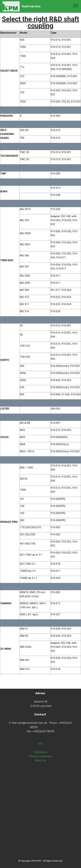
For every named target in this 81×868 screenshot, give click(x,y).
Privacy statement (41, 778)
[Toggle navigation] (76, 5)
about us (41, 782)
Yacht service (31, 6)
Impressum (41, 773)
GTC (41, 765)
